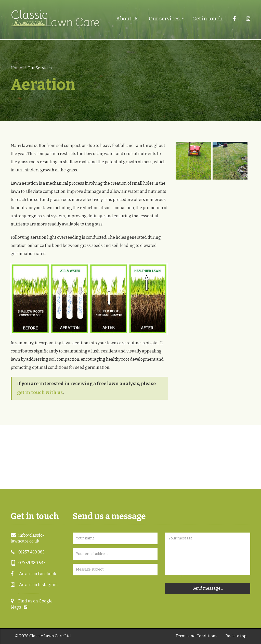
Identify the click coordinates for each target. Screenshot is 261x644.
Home (16, 68)
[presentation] (111, 589)
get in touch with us (40, 393)
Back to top (236, 636)
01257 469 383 (31, 552)
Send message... (208, 588)
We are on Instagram (38, 585)
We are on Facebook (37, 574)
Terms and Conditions (197, 636)
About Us (127, 19)
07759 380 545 (32, 563)
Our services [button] (164, 19)
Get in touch (208, 19)
